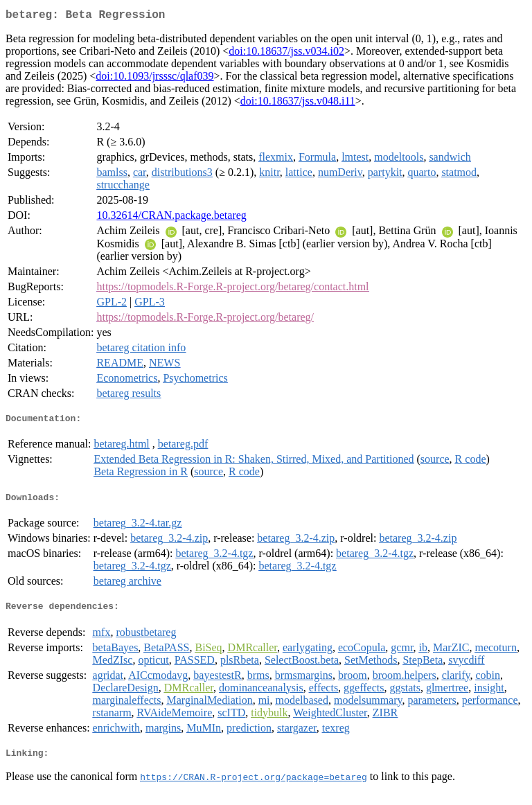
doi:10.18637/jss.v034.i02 (286, 54)
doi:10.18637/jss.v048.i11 (298, 104)
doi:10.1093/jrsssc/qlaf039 (154, 79)
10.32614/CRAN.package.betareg (171, 218)
